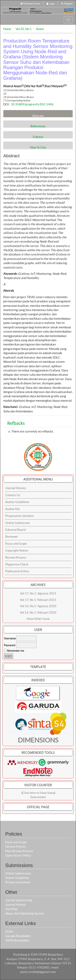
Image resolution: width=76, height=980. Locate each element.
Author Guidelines (17, 502)
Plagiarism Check (17, 564)
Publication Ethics (17, 571)
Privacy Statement (18, 882)
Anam (40, 29)
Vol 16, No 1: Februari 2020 (38, 612)
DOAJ (9, 932)
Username (10, 638)
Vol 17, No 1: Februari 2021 (38, 600)
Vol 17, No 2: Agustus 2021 (38, 593)
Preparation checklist (20, 516)
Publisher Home (30, 4)
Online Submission (18, 523)
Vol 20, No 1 (24, 29)
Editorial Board (15, 530)
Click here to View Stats (38, 793)
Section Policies (16, 847)
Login (51, 4)
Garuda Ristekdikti (18, 936)
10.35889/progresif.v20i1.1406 (32, 104)
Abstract (38, 116)
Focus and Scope (16, 544)
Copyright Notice (17, 550)
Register (67, 4)
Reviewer (12, 537)
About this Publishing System (25, 913)
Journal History (16, 488)
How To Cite (38, 147)
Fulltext (38, 137)
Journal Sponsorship (19, 900)
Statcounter (38, 797)
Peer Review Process (19, 851)
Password (10, 645)
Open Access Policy (18, 855)
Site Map (11, 909)
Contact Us (13, 495)
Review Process (16, 557)
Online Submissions (18, 873)
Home (7, 29)
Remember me (16, 651)
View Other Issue (38, 619)
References (38, 126)
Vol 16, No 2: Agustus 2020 (38, 606)
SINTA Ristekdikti (17, 940)
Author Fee (13, 509)
